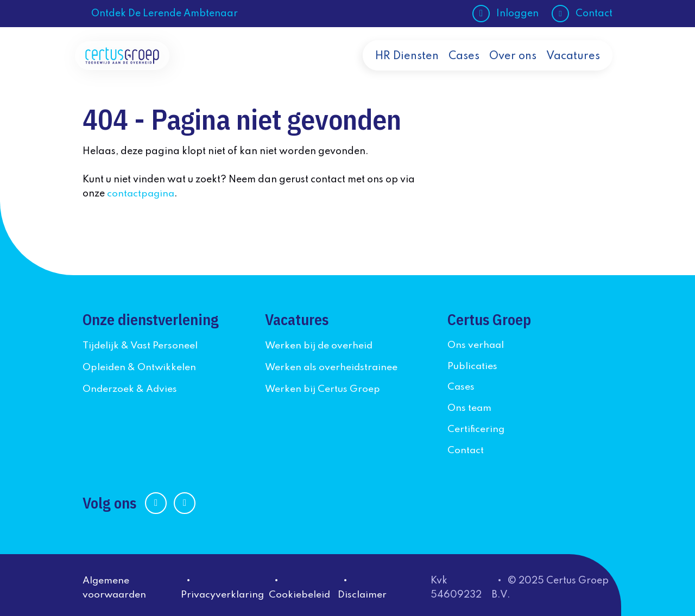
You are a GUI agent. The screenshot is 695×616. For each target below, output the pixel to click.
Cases (464, 66)
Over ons (513, 66)
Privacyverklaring (225, 592)
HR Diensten (407, 66)
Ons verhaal (476, 345)
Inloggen (517, 14)
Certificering (476, 427)
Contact (594, 14)
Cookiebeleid (302, 592)
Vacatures (573, 66)
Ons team (470, 407)
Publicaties (473, 365)
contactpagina (142, 194)
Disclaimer (365, 592)
